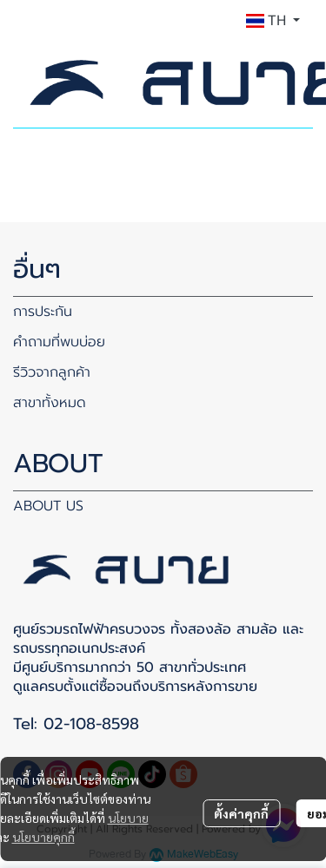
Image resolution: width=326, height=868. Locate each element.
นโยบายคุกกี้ (43, 837)
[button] (273, 21)
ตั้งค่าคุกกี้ (241, 813)
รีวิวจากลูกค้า (52, 372)
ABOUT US (48, 506)
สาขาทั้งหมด (50, 403)
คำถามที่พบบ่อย (59, 342)
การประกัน (43, 312)
